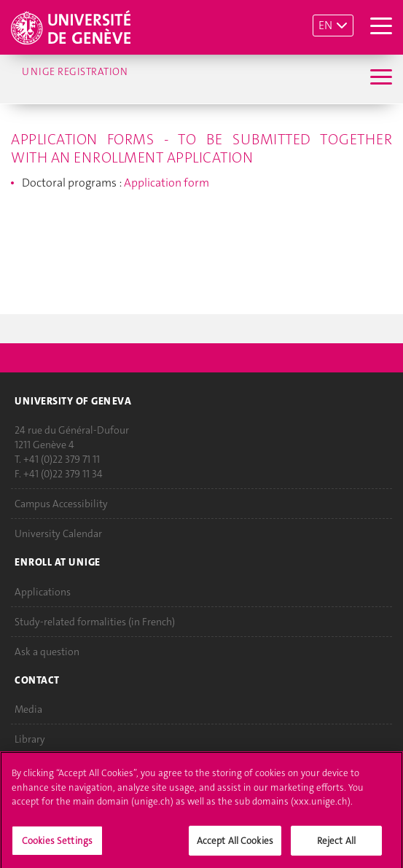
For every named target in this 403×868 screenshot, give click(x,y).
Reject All (336, 845)
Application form (167, 183)
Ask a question (47, 652)
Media (28, 710)
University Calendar (58, 534)
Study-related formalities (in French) (95, 622)
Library (30, 740)
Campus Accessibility (61, 504)
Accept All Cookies (235, 845)
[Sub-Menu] (379, 79)
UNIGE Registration (75, 72)
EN (325, 25)
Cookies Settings (57, 845)
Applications (43, 592)
